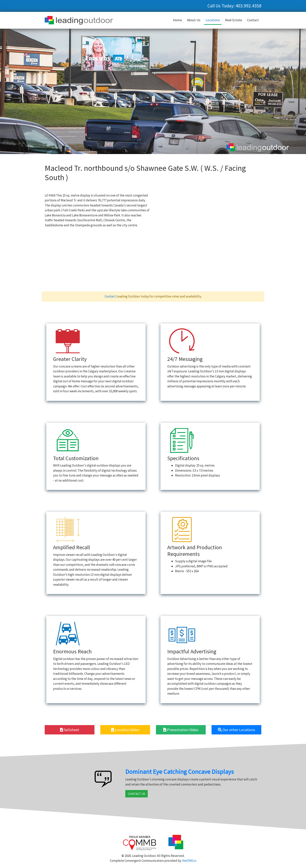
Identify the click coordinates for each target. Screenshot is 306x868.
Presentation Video (181, 730)
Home (177, 20)
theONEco (189, 861)
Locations (213, 20)
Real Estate (234, 20)
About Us (194, 20)
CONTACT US (137, 794)
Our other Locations (236, 730)
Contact (253, 20)
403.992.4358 (248, 6)
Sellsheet (70, 730)
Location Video (125, 730)
